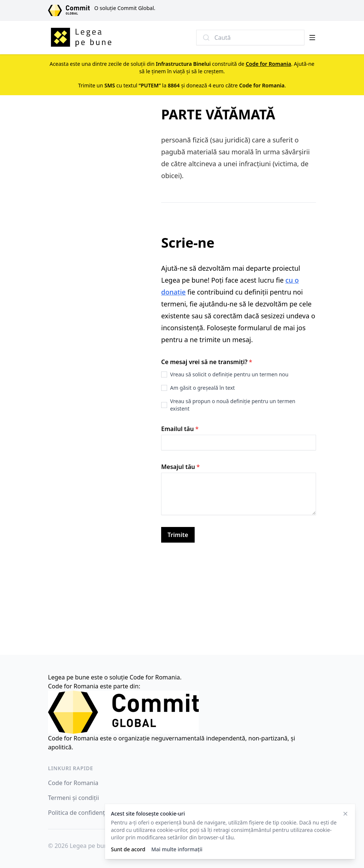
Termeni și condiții (74, 798)
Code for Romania (73, 783)
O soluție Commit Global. (125, 8)
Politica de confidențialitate (86, 813)
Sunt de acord (128, 849)
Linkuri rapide (71, 768)
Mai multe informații (177, 849)
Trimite (178, 535)
